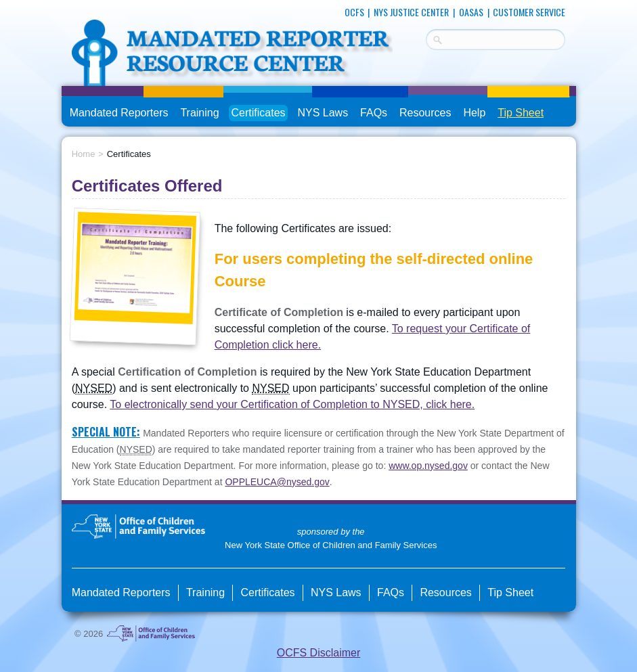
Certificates (259, 113)
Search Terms (426, 38)
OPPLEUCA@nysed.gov (277, 482)
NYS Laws (323, 113)
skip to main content (62, 5)
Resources (425, 113)
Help (474, 113)
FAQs (375, 113)
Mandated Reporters (119, 113)
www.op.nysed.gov (428, 466)
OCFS (354, 12)
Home (84, 154)
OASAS (471, 12)
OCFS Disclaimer (319, 653)
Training (199, 113)
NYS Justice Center (411, 12)
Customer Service (529, 12)
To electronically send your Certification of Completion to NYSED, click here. (292, 404)
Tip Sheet (521, 113)
